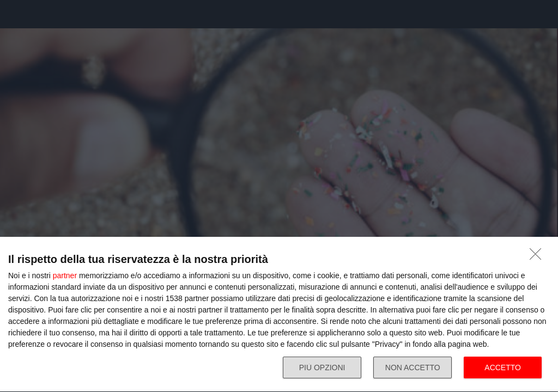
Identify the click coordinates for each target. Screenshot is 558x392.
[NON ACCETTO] (538, 257)
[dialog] (279, 315)
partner (65, 275)
